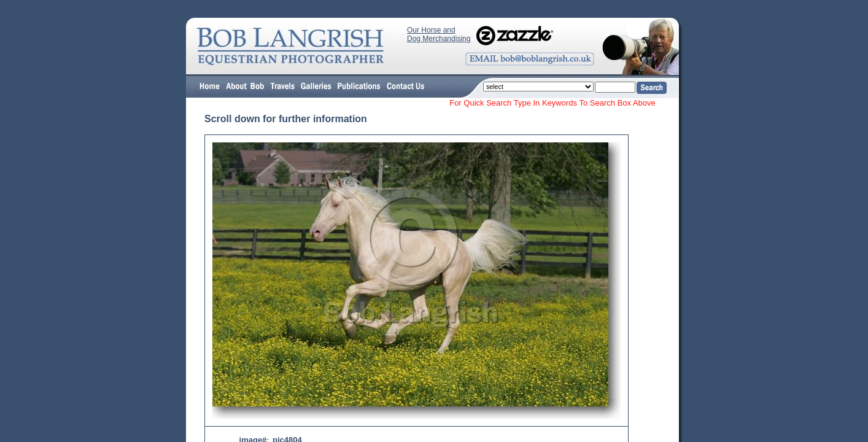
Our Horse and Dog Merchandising (439, 34)
